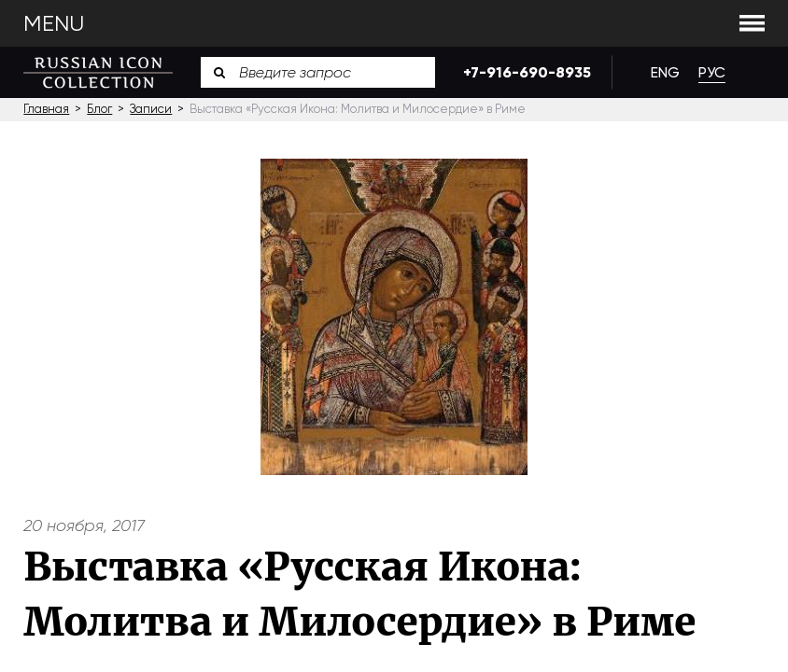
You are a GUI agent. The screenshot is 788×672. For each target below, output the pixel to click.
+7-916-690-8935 (524, 72)
